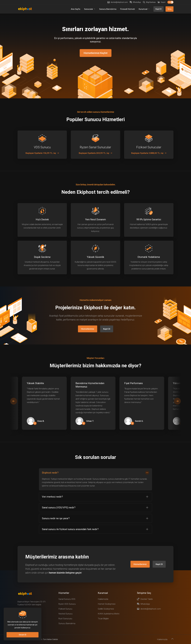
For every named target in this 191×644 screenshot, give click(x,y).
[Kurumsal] (144, 9)
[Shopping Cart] (162, 2)
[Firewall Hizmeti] (128, 9)
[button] (177, 388)
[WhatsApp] (135, 2)
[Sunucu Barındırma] (108, 9)
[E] (95, 390)
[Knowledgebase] (149, 2)
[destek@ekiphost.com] (118, 2)
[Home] (76, 9)
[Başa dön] (172, 625)
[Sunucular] (90, 9)
